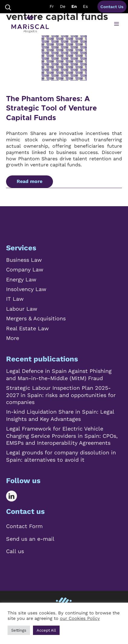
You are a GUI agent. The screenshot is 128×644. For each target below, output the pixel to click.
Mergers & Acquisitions (36, 318)
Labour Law (22, 309)
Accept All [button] (46, 630)
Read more (30, 181)
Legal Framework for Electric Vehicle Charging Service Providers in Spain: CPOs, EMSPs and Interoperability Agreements (62, 436)
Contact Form (24, 526)
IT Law (15, 299)
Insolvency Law (26, 289)
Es (85, 6)
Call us (15, 551)
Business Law (24, 260)
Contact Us (112, 7)
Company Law (25, 269)
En (74, 6)
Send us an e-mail (30, 539)
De (63, 6)
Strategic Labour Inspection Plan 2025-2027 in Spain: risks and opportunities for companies (61, 395)
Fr (52, 6)
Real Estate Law (27, 328)
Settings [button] (19, 630)
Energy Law (21, 279)
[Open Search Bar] (8, 7)
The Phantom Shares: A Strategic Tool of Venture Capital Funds (51, 108)
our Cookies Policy (80, 618)
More (13, 338)
